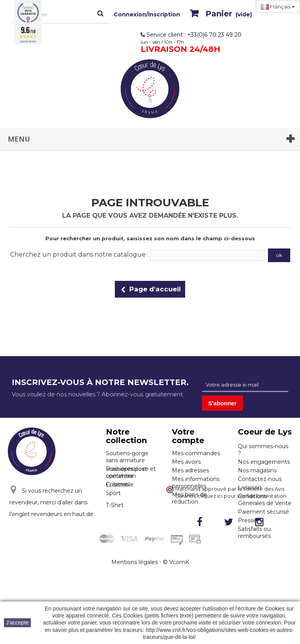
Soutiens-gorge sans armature (127, 457)
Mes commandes (196, 453)
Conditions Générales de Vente (265, 500)
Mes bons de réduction (189, 498)
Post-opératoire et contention (131, 500)
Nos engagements (264, 462)
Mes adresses (190, 470)
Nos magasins (257, 470)
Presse (247, 520)
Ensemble (120, 512)
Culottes (117, 484)
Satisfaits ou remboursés (254, 532)
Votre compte (188, 436)
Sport (113, 521)
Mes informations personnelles (196, 483)
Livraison (250, 488)
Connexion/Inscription (147, 14)
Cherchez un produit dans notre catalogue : (79, 255)
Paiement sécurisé (263, 512)
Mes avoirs (186, 462)
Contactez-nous (260, 479)
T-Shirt (115, 533)
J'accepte (17, 623)
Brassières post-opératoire (127, 472)
